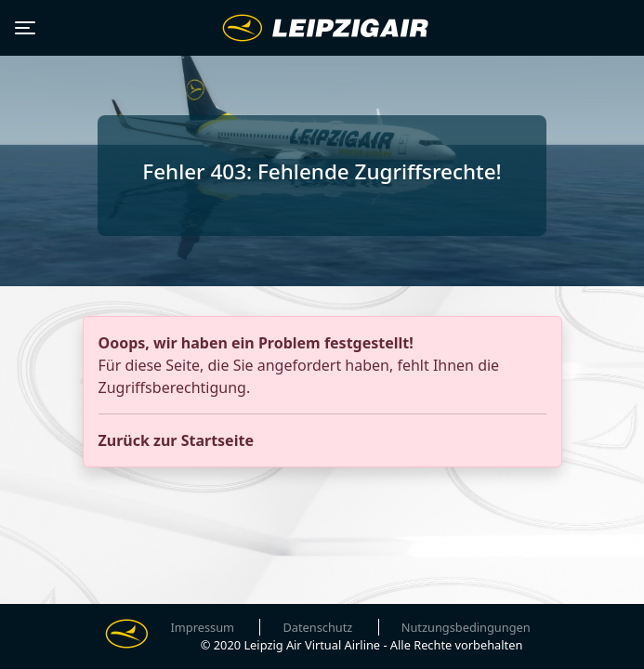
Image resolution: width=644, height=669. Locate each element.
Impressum (203, 627)
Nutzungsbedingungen (466, 627)
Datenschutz (317, 627)
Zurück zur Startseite (176, 440)
